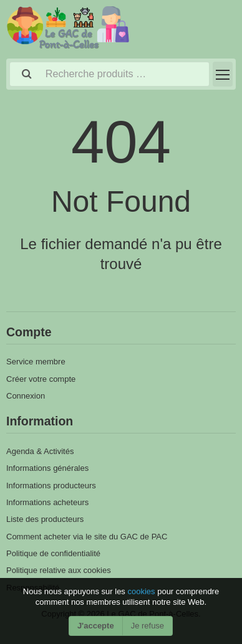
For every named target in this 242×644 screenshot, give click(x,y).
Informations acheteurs (47, 502)
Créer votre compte (41, 379)
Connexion (26, 396)
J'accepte (96, 626)
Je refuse (148, 626)
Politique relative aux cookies (59, 570)
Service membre (36, 362)
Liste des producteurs (45, 519)
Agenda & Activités (40, 451)
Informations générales (47, 468)
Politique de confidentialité (53, 553)
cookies (142, 591)
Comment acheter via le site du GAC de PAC (87, 537)
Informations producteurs (51, 485)
